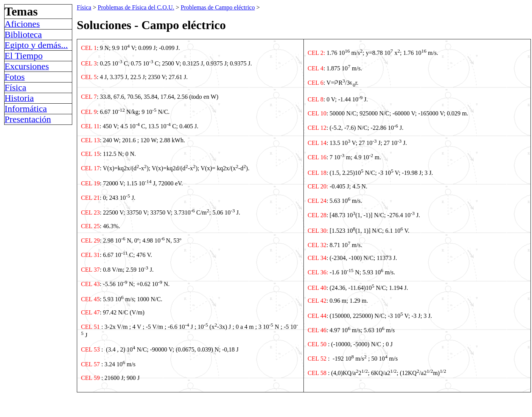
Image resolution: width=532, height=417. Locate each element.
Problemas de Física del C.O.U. (136, 7)
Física (84, 7)
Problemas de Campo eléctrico (218, 7)
